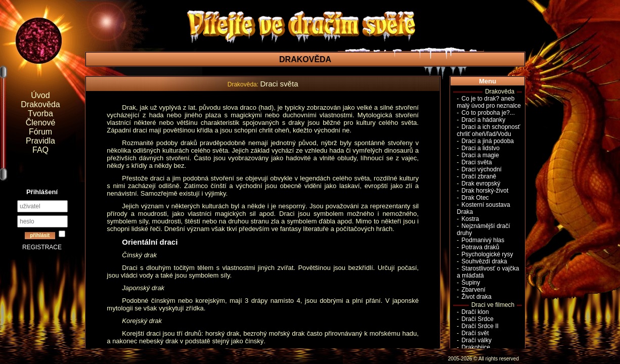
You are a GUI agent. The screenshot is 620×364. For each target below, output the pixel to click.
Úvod (40, 95)
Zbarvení (474, 290)
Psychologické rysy (488, 254)
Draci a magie (480, 155)
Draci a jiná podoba (488, 141)
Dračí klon (475, 312)
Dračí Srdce (478, 319)
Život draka (477, 297)
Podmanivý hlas (483, 240)
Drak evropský (481, 184)
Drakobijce (476, 347)
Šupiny (471, 283)
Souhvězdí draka (484, 261)
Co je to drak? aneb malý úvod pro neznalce (489, 102)
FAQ (40, 150)
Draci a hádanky (484, 120)
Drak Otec (475, 198)
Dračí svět (475, 333)
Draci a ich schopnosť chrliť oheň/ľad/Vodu (488, 130)
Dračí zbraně (479, 176)
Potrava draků (481, 247)
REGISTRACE (42, 247)
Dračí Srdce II (480, 326)
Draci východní (482, 169)
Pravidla (40, 141)
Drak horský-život (485, 191)
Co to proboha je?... (488, 113)
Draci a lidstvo (481, 148)
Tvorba (40, 113)
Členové (41, 123)
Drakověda (40, 104)
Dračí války (477, 340)
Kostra (471, 219)
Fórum (40, 132)
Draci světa (477, 162)
